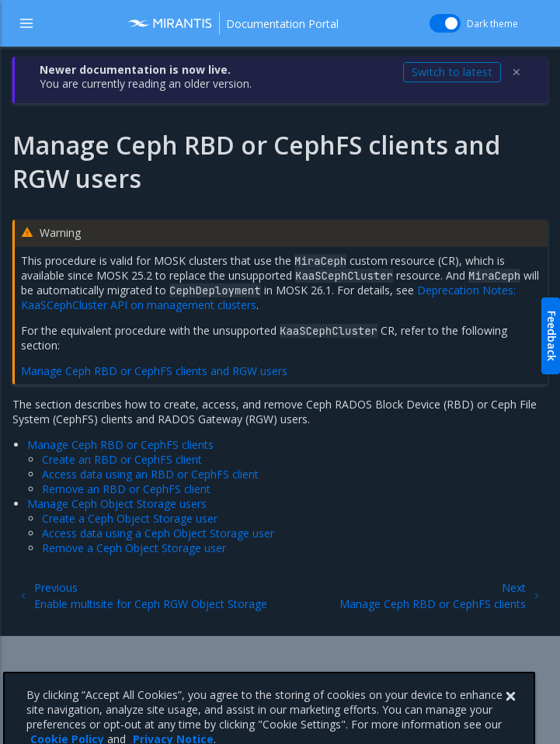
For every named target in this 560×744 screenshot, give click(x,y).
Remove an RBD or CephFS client (126, 489)
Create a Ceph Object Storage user (130, 518)
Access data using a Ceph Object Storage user (158, 533)
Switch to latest (452, 72)
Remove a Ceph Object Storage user (134, 548)
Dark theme (492, 24)
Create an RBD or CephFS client (122, 459)
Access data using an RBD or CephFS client (150, 474)
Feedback (552, 336)
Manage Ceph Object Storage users (117, 504)
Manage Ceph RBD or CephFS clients (120, 445)
